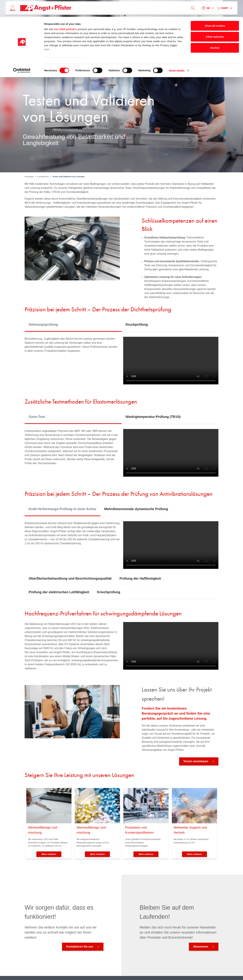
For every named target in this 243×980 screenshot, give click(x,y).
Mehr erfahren (49, 854)
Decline (215, 31)
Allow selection (215, 20)
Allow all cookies (215, 9)
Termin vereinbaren (196, 761)
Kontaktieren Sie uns (80, 947)
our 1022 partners (65, 12)
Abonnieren (201, 947)
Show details (177, 54)
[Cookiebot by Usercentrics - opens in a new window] (22, 54)
